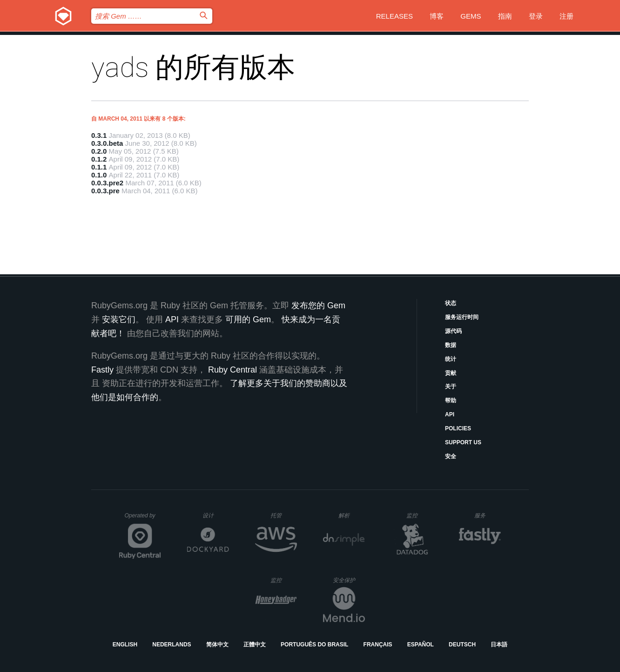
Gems (471, 16)
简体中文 (217, 645)
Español (421, 645)
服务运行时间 (462, 317)
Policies (458, 428)
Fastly (102, 370)
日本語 (499, 645)
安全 (451, 456)
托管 (282, 515)
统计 (451, 359)
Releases (394, 16)
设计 (216, 515)
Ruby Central (232, 370)
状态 (451, 303)
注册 (566, 16)
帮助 (451, 400)
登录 (536, 16)
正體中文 (255, 645)
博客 (437, 16)
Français (378, 645)
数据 (451, 345)
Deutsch (462, 645)
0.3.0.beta (107, 143)
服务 (487, 515)
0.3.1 (99, 135)
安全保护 (349, 580)
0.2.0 (99, 151)
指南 (505, 16)
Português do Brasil (314, 645)
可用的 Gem (248, 319)
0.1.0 (99, 175)
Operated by (143, 519)
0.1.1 (99, 167)
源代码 (453, 331)
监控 (420, 515)
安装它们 (119, 319)
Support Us (463, 442)
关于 (451, 387)
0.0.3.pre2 (107, 183)
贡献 (451, 373)
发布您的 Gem (318, 305)
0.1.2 (99, 159)
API (450, 414)
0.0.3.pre (105, 191)
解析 (352, 515)
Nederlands (172, 645)
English (125, 645)
